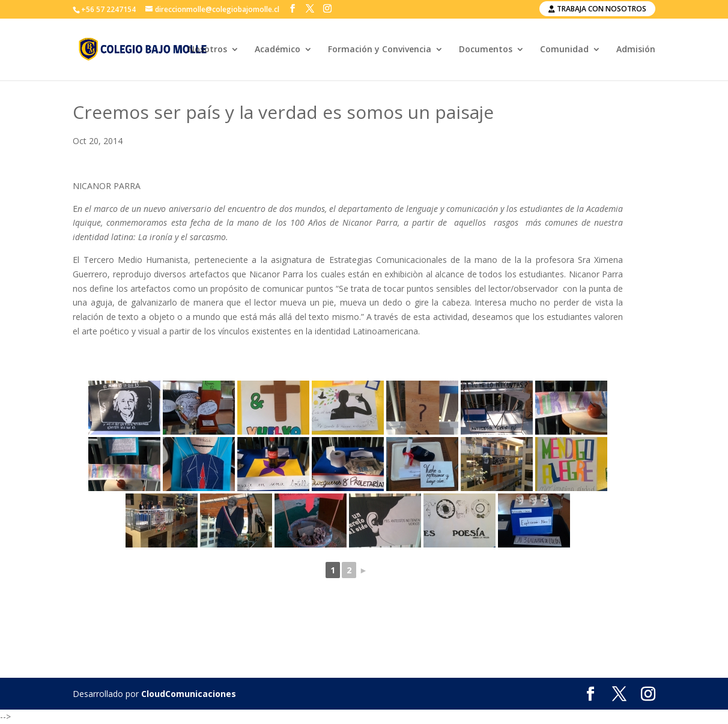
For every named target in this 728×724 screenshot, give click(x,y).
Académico (278, 50)
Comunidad (564, 50)
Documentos (486, 50)
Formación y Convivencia (380, 50)
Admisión (636, 50)
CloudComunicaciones (189, 694)
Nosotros (208, 50)
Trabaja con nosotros (597, 9)
